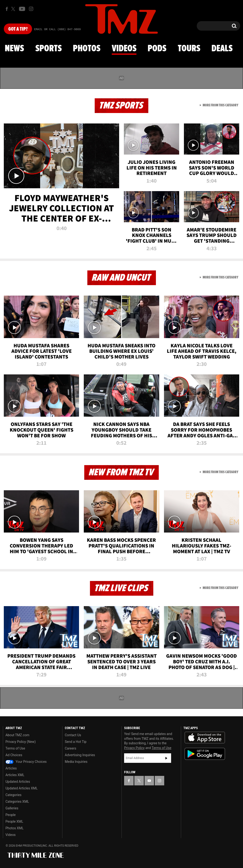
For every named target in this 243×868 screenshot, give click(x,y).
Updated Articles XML (21, 788)
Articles (11, 768)
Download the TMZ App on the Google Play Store (205, 754)
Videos (124, 49)
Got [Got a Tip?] (18, 29)
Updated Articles (18, 782)
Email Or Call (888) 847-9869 (57, 29)
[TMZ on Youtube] (22, 9)
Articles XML (15, 775)
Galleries (12, 808)
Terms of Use (15, 748)
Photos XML (14, 828)
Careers (70, 748)
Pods (157, 49)
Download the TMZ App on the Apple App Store (205, 738)
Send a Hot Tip (76, 742)
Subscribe (166, 758)
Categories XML (17, 802)
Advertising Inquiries (80, 755)
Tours (189, 49)
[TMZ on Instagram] (31, 9)
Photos (87, 49)
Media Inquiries (76, 762)
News (14, 49)
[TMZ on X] (14, 9)
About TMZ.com (17, 735)
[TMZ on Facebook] (7, 9)
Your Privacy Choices (26, 762)
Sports (49, 49)
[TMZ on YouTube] (149, 781)
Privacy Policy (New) (21, 742)
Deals (222, 49)
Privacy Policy (134, 748)
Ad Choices (14, 755)
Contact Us (73, 735)
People (11, 815)
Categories (13, 795)
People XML (14, 821)
